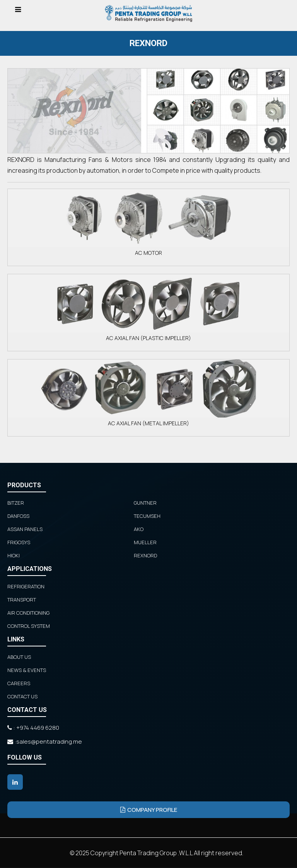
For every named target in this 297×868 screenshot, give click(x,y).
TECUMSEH (147, 516)
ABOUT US (19, 657)
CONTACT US (22, 696)
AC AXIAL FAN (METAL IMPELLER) (148, 393)
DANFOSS (18, 516)
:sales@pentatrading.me (45, 742)
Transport (22, 600)
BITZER (16, 503)
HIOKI (14, 555)
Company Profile (149, 810)
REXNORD (145, 555)
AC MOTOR (148, 223)
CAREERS (19, 683)
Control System (29, 626)
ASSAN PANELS (25, 529)
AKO (139, 529)
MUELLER (145, 542)
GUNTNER (145, 503)
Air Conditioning (28, 613)
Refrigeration (26, 586)
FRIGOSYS (19, 542)
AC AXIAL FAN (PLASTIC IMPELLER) (148, 308)
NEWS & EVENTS (27, 670)
